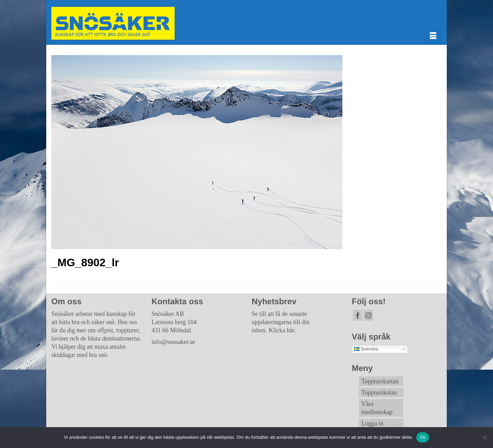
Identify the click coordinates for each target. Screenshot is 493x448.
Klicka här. (282, 330)
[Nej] (484, 437)
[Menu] (433, 36)
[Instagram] (368, 315)
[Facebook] (358, 315)
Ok (423, 437)
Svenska (366, 349)
